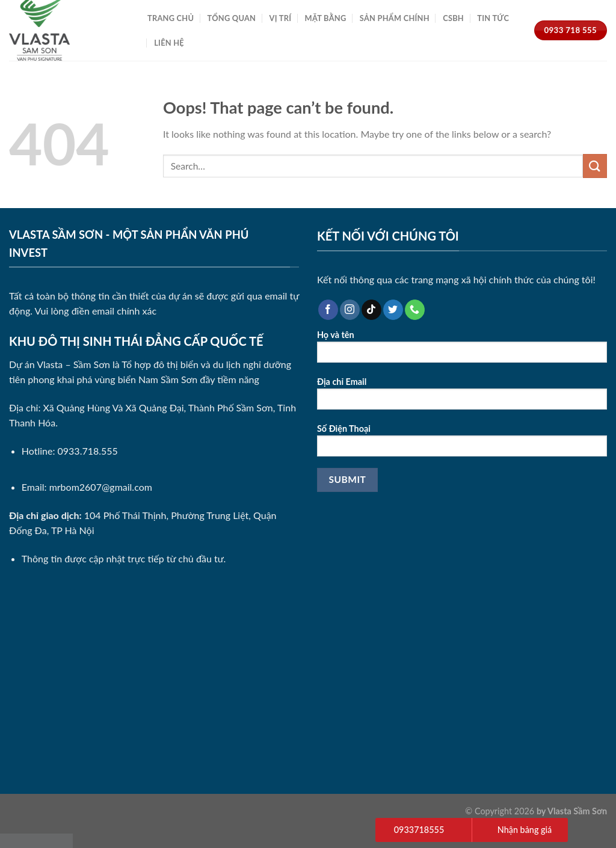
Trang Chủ (171, 18)
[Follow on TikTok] (371, 310)
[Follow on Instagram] (350, 310)
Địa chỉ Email (462, 397)
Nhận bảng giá (525, 830)
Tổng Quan (232, 18)
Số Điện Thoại (462, 444)
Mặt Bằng (326, 18)
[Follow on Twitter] (393, 310)
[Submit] (595, 166)
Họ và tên (462, 350)
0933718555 (419, 830)
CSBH (453, 18)
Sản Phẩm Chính (395, 18)
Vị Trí (281, 18)
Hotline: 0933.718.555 (70, 451)
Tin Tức (493, 18)
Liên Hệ (169, 43)
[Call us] (415, 310)
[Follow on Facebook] (328, 310)
